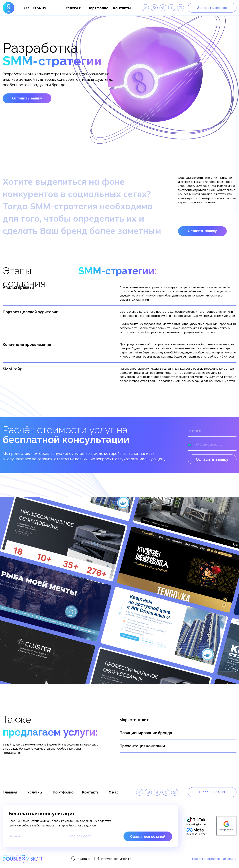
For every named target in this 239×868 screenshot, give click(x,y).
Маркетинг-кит (134, 720)
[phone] (93, 836)
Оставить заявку (212, 459)
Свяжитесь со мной (148, 836)
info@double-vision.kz (116, 859)
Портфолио (98, 8)
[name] (212, 431)
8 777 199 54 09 (33, 8)
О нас (114, 792)
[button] (212, 8)
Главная (10, 792)
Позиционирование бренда (146, 733)
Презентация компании (142, 746)
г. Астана (84, 859)
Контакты (122, 8)
